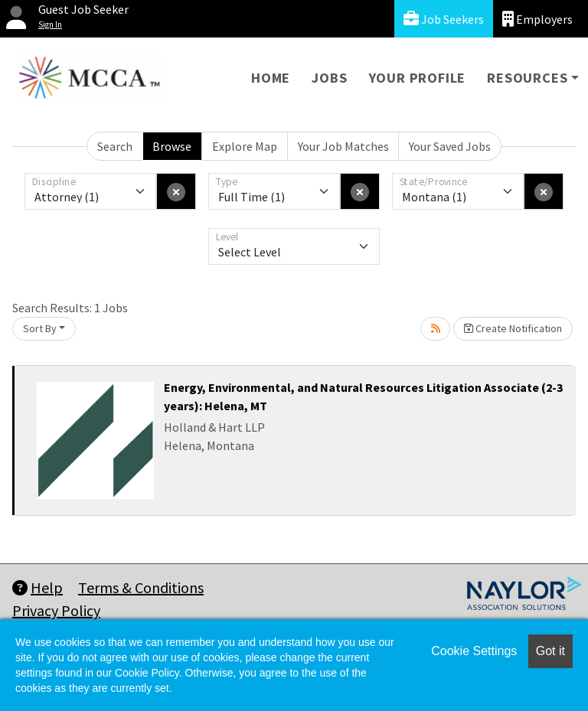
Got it (550, 651)
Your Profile (418, 78)
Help (38, 587)
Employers (537, 19)
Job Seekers (444, 19)
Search (115, 146)
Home (271, 78)
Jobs (329, 78)
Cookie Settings (474, 651)
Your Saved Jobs (450, 146)
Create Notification (513, 328)
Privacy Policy (56, 610)
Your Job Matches (343, 146)
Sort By (40, 328)
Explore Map (245, 146)
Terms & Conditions (141, 587)
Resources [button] (527, 78)
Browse (172, 146)
